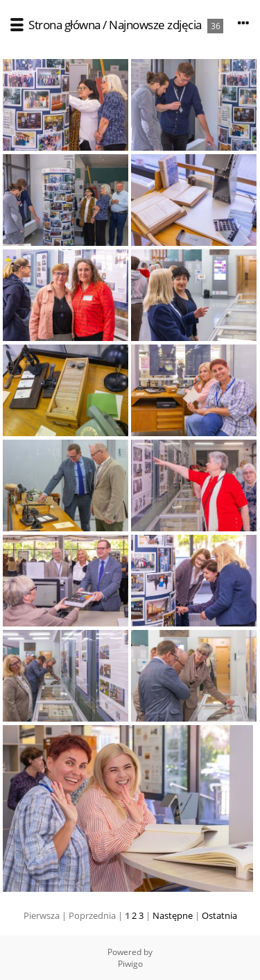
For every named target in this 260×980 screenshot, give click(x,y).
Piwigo (130, 964)
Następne (173, 915)
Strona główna (64, 25)
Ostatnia (219, 915)
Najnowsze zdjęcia (155, 25)
